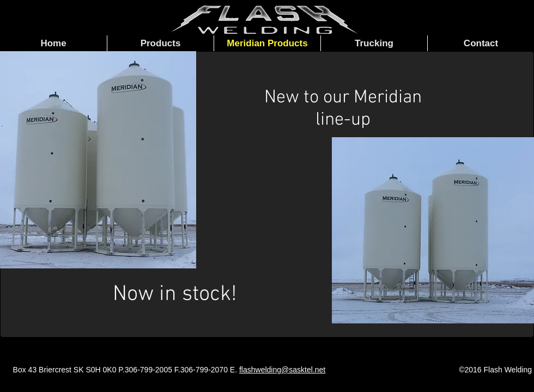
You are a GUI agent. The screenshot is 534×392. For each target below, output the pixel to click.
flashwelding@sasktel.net (282, 370)
